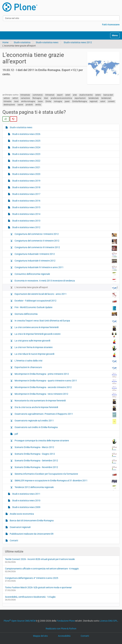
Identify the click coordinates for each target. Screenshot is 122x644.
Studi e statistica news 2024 (26, 147)
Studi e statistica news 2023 (26, 154)
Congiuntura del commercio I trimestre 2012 (66, 235)
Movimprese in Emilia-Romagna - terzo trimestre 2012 (66, 395)
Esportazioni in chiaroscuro (66, 368)
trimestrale (25, 95)
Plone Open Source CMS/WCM (20, 621)
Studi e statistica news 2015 (26, 207)
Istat (46, 98)
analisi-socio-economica (61, 98)
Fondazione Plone (66, 621)
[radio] (6, 119)
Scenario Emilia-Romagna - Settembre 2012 (66, 461)
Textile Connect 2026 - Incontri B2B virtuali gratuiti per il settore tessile (40, 559)
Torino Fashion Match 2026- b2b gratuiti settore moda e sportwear (38, 587)
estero (98, 95)
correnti (111, 101)
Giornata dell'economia (66, 314)
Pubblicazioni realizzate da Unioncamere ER (31, 534)
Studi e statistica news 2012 (78, 42)
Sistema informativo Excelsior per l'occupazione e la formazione (66, 475)
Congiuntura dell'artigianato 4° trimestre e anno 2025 (32, 578)
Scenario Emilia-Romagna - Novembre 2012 (66, 468)
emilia (38, 105)
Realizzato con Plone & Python (61, 629)
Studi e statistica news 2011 (26, 494)
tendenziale (93, 98)
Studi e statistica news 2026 (26, 134)
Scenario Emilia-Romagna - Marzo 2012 (66, 448)
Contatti (14, 540)
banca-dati (108, 95)
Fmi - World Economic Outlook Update (66, 308)
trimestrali (50, 95)
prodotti (29, 105)
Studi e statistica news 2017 (26, 194)
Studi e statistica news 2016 (26, 201)
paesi (67, 101)
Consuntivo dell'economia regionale (66, 275)
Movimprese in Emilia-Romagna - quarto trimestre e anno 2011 (66, 381)
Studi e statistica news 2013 (26, 221)
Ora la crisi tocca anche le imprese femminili (66, 408)
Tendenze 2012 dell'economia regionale (66, 488)
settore (7, 98)
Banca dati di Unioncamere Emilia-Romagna (31, 520)
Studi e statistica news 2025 (26, 141)
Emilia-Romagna (80, 101)
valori (103, 101)
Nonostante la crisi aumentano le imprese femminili (66, 401)
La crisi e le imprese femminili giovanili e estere (66, 335)
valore (20, 105)
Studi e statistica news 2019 (26, 181)
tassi (16, 101)
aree (75, 95)
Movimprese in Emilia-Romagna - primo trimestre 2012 (66, 375)
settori (15, 98)
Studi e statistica (22, 42)
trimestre (7, 101)
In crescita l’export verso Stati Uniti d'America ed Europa (66, 321)
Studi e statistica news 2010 (26, 501)
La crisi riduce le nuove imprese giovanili (66, 355)
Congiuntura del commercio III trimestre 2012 (66, 248)
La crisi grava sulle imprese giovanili (66, 341)
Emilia (48, 101)
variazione (25, 98)
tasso (40, 101)
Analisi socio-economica (22, 514)
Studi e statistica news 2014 (26, 214)
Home (5, 42)
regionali (94, 101)
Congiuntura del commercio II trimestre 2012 (66, 241)
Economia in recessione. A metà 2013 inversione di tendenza (66, 281)
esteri (68, 95)
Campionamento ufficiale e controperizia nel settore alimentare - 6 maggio (42, 569)
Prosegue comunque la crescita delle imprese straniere (66, 441)
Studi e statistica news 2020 (26, 174)
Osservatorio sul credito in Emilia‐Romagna (36, 427)
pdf (16, 434)
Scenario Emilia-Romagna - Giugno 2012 (66, 455)
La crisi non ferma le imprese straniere (66, 348)
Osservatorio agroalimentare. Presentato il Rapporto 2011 (66, 415)
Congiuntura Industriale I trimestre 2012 (66, 255)
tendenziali (106, 98)
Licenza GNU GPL (109, 621)
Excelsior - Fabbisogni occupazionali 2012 (66, 301)
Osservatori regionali (20, 527)
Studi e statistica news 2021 (26, 167)
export (60, 95)
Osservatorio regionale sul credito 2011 (66, 421)
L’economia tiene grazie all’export (66, 288)
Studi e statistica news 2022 (26, 161)
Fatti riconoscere (111, 25)
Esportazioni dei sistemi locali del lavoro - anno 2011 (66, 295)
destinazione (9, 105)
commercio (38, 95)
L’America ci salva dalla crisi (66, 361)
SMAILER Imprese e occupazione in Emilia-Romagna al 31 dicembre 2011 (66, 481)
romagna (58, 101)
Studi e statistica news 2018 (26, 187)
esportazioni (80, 98)
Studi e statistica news (47, 42)
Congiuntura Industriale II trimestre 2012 (66, 261)
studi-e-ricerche (86, 95)
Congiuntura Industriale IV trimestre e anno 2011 (66, 268)
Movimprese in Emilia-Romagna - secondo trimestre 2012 (66, 388)
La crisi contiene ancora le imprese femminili (66, 328)
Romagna (37, 98)
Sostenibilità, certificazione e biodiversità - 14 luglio (30, 597)
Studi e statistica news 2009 (26, 507)
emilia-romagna (28, 101)
